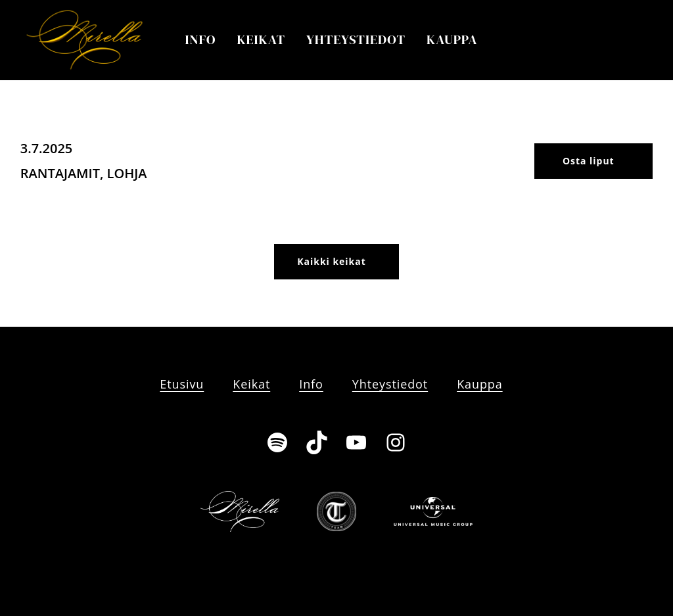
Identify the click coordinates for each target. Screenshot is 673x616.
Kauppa (452, 39)
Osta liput (589, 161)
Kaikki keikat (331, 261)
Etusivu (182, 384)
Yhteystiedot (356, 39)
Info (201, 39)
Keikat (261, 39)
